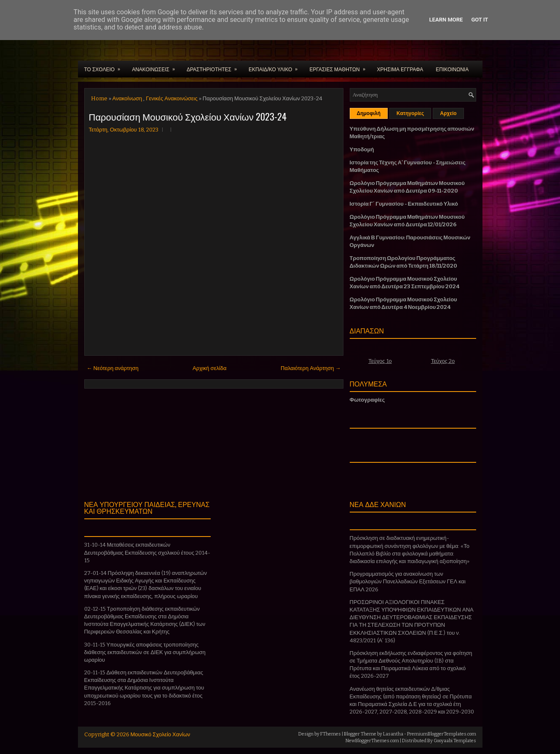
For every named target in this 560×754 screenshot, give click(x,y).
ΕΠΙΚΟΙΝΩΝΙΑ (452, 69)
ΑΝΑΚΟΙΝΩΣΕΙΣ (156, 67)
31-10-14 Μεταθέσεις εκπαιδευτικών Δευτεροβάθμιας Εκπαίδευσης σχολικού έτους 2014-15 (147, 552)
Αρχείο (448, 113)
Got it (480, 20)
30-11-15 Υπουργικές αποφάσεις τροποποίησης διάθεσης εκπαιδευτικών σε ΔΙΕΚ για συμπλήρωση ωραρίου (145, 652)
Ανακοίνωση (127, 98)
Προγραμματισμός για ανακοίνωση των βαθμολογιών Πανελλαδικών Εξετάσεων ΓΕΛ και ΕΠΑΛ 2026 (408, 581)
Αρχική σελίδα (209, 368)
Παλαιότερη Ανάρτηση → (311, 368)
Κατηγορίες (410, 113)
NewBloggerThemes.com (372, 741)
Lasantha (393, 734)
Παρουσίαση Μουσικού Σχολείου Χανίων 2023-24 (188, 116)
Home (99, 98)
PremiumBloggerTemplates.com (442, 734)
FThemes (331, 734)
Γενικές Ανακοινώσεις (171, 98)
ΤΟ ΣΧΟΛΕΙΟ (105, 67)
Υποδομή (362, 149)
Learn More (446, 20)
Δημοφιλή (369, 113)
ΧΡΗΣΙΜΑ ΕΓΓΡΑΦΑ (400, 69)
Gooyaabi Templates (455, 741)
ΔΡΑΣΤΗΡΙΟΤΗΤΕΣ (214, 67)
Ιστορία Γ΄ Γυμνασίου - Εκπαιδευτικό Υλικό (404, 204)
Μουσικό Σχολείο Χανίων (161, 734)
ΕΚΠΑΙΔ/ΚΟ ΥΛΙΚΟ (276, 67)
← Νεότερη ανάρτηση (113, 368)
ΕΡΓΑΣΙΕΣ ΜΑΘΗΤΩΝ (340, 67)
